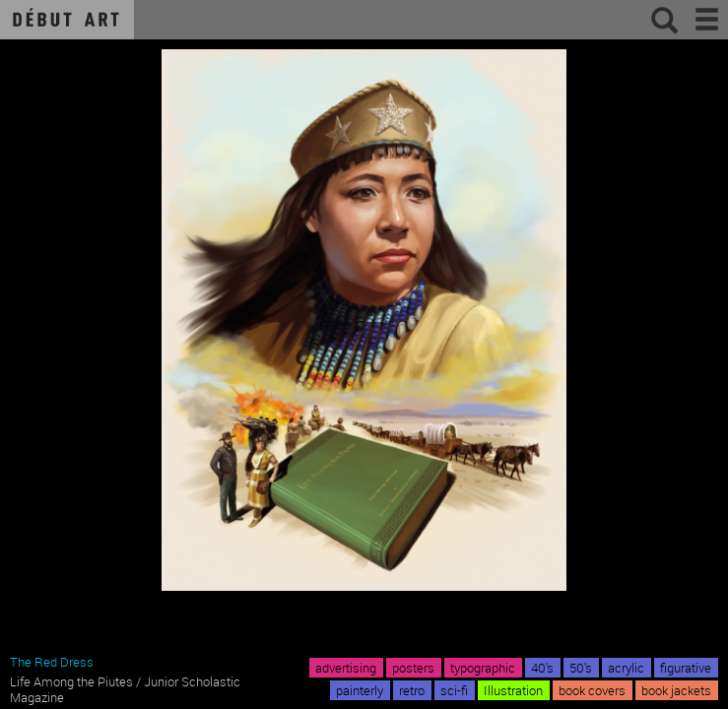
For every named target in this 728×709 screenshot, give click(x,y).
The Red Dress (52, 662)
